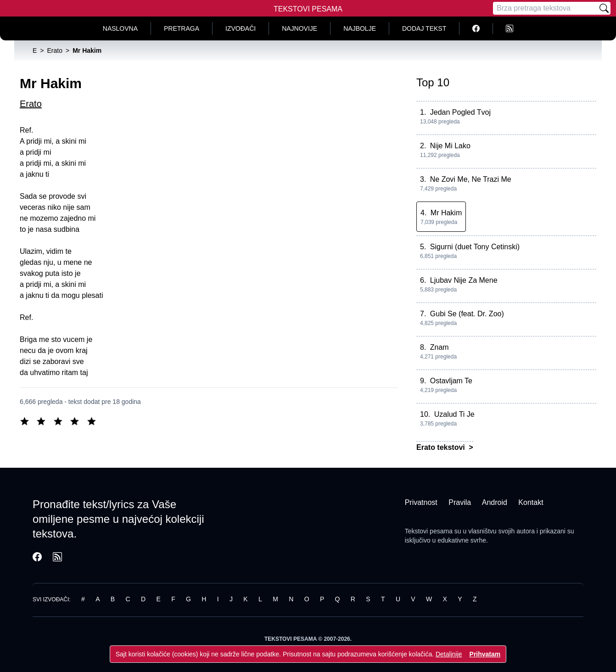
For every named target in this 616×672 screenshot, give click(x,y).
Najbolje (360, 28)
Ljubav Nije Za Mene (464, 280)
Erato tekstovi (442, 447)
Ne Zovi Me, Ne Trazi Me (471, 179)
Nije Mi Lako (450, 146)
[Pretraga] (545, 8)
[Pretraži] (604, 8)
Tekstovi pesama (429, 531)
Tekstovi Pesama (308, 9)
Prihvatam (485, 654)
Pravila (460, 502)
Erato (31, 104)
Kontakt (531, 502)
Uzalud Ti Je (454, 414)
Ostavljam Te (451, 381)
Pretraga (182, 28)
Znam (440, 347)
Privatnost (421, 502)
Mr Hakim (446, 213)
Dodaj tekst (424, 28)
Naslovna (120, 28)
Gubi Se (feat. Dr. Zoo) (467, 314)
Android (495, 502)
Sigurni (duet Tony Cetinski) (475, 247)
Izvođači (241, 28)
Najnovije (300, 28)
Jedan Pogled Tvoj (460, 112)
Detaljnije (449, 654)
